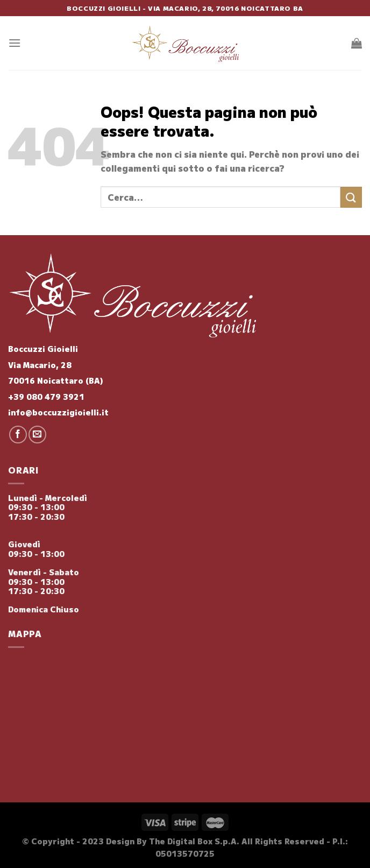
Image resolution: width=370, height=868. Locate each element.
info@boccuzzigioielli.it (58, 412)
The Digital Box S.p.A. (194, 841)
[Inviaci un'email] (37, 435)
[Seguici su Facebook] (18, 435)
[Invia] (351, 197)
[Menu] (15, 43)
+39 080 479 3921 (46, 396)
